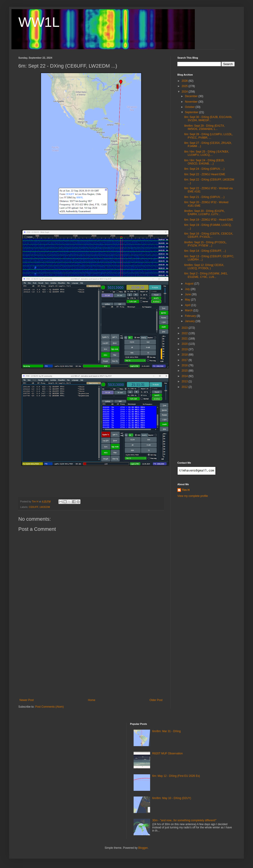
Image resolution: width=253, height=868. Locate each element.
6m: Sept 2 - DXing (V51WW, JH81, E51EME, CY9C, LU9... (206, 275)
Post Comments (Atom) (49, 707)
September (192, 112)
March (189, 310)
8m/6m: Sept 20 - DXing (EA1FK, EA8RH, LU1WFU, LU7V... (205, 213)
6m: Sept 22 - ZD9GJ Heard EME (205, 174)
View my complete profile (193, 496)
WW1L (39, 22)
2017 (185, 360)
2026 (185, 81)
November (192, 102)
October (190, 107)
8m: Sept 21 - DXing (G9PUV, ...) (204, 197)
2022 (185, 333)
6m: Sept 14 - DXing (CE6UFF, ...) (205, 251)
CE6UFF (34, 507)
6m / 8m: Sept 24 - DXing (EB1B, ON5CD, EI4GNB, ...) (204, 162)
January (190, 321)
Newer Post (27, 700)
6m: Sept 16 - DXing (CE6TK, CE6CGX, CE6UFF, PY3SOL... (209, 235)
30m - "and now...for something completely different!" (184, 820)
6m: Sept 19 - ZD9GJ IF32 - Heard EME (209, 220)
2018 (185, 355)
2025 (185, 86)
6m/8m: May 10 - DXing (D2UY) (172, 798)
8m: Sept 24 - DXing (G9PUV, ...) (204, 169)
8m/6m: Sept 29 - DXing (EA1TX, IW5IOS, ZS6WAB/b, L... (205, 127)
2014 (185, 376)
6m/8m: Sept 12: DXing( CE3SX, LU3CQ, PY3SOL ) (204, 267)
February (191, 316)
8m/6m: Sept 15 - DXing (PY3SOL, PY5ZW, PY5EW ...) (205, 244)
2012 (185, 387)
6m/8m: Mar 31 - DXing (166, 731)
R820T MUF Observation (167, 753)
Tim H (186, 490)
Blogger (143, 848)
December (192, 96)
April (188, 305)
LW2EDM (45, 507)
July (188, 289)
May (188, 300)
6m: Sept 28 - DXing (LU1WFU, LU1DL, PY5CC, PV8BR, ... (209, 136)
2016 (185, 365)
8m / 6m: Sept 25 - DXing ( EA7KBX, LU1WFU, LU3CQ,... (207, 153)
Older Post (156, 700)
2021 (185, 339)
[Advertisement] (91, 664)
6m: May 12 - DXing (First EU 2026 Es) (176, 776)
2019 (185, 349)
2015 (185, 371)
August (190, 284)
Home (92, 700)
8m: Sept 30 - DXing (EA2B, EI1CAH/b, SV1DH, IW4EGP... (208, 119)
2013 (185, 381)
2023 (185, 328)
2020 (185, 344)
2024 (185, 92)
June (188, 294)
